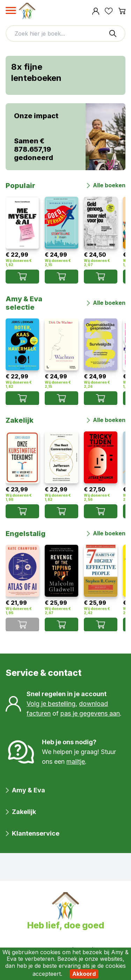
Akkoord (84, 974)
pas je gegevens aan (90, 713)
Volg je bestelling (51, 704)
